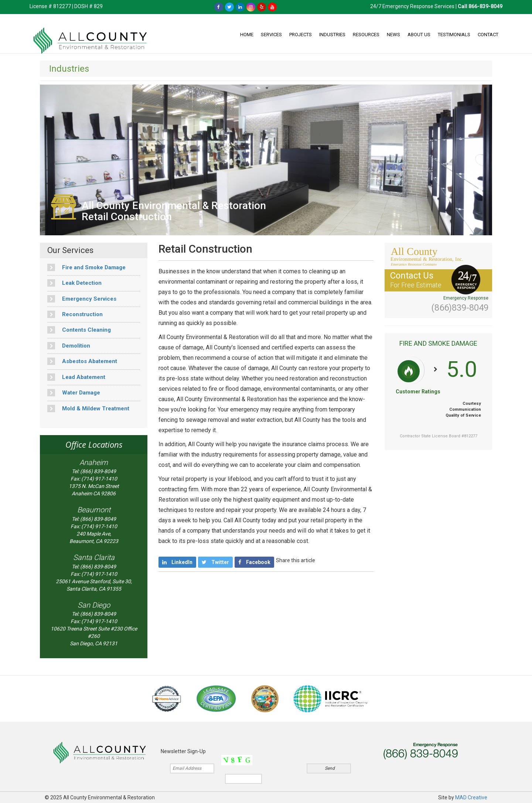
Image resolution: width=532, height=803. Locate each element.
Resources (366, 35)
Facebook (254, 562)
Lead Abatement (76, 377)
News (393, 35)
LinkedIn (177, 562)
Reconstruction (75, 314)
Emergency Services (82, 299)
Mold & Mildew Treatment (88, 409)
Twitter (215, 562)
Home (247, 35)
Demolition (69, 346)
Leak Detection (74, 283)
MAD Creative (471, 797)
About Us (419, 35)
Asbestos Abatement (82, 361)
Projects (301, 35)
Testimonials (454, 35)
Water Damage (74, 393)
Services (271, 35)
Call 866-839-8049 (480, 6)
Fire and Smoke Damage (86, 267)
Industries (332, 35)
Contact (488, 35)
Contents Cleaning (79, 330)
